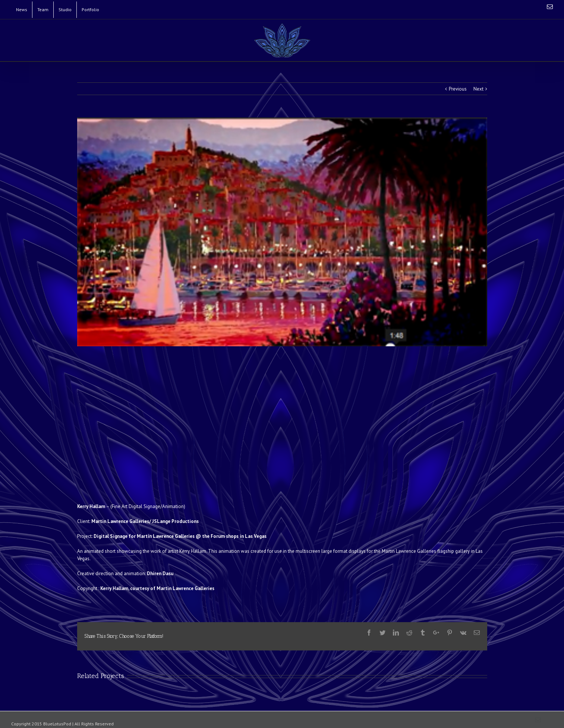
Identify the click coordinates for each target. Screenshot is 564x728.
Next (478, 89)
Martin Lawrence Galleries (120, 521)
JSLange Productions (175, 521)
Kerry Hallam (91, 506)
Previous (458, 89)
